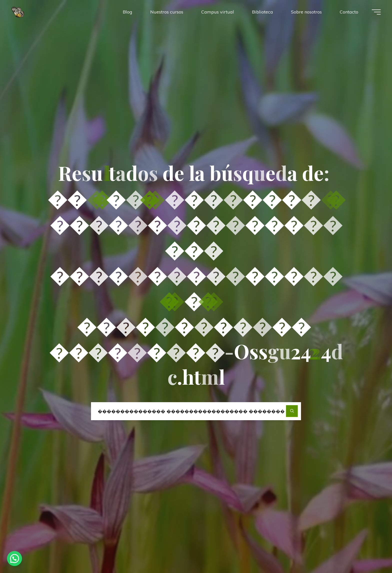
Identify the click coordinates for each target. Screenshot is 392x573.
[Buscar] (292, 411)
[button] (14, 558)
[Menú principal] (376, 12)
